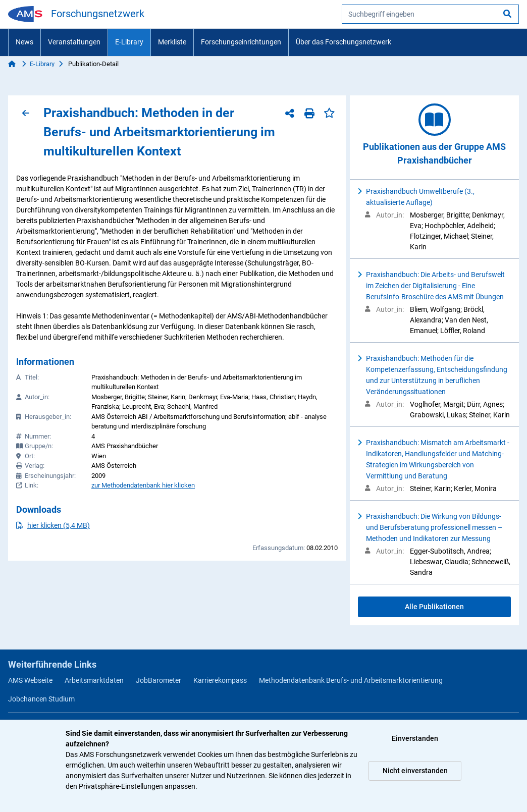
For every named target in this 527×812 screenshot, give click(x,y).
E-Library (129, 42)
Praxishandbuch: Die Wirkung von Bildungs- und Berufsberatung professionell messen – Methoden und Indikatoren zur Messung (434, 527)
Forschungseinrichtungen (241, 42)
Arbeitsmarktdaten (94, 680)
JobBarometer (159, 680)
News (24, 42)
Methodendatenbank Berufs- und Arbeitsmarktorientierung (351, 680)
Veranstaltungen (74, 42)
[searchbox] (430, 14)
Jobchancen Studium (41, 699)
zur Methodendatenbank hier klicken (143, 485)
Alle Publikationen (434, 607)
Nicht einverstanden (415, 771)
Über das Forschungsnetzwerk (344, 42)
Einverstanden (415, 738)
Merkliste (172, 42)
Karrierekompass (220, 680)
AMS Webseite (30, 680)
